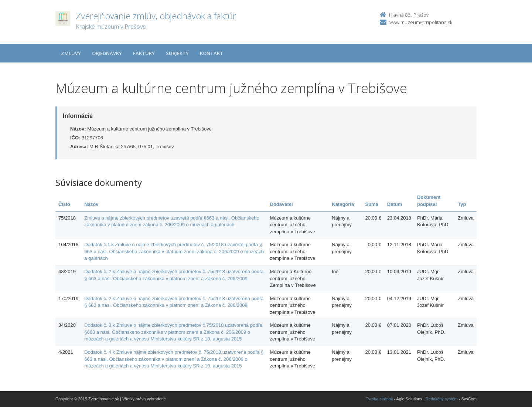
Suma (371, 204)
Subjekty (177, 53)
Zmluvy (71, 53)
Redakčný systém (442, 399)
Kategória (343, 204)
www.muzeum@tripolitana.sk (421, 22)
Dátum (395, 204)
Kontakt (212, 53)
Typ (462, 204)
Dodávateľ (282, 204)
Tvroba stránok (379, 399)
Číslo (64, 204)
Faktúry (144, 53)
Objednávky (107, 53)
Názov (91, 204)
